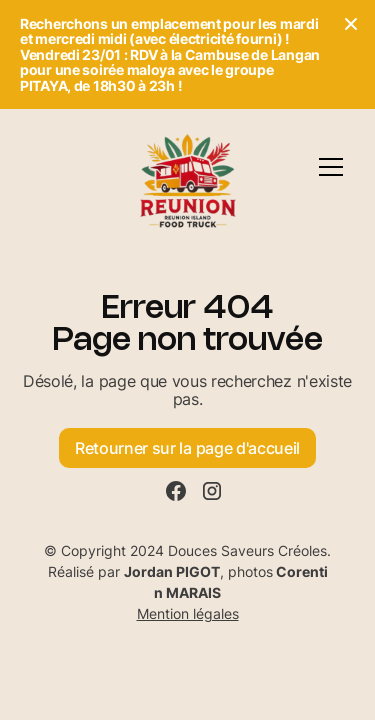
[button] (331, 167)
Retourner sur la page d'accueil (187, 448)
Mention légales (188, 613)
